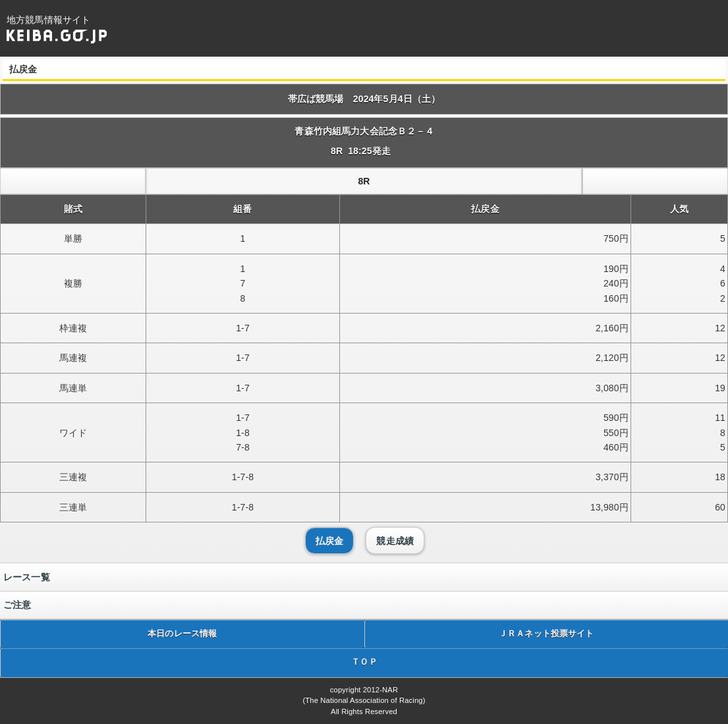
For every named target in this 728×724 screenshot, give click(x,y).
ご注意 (17, 605)
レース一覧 (27, 577)
